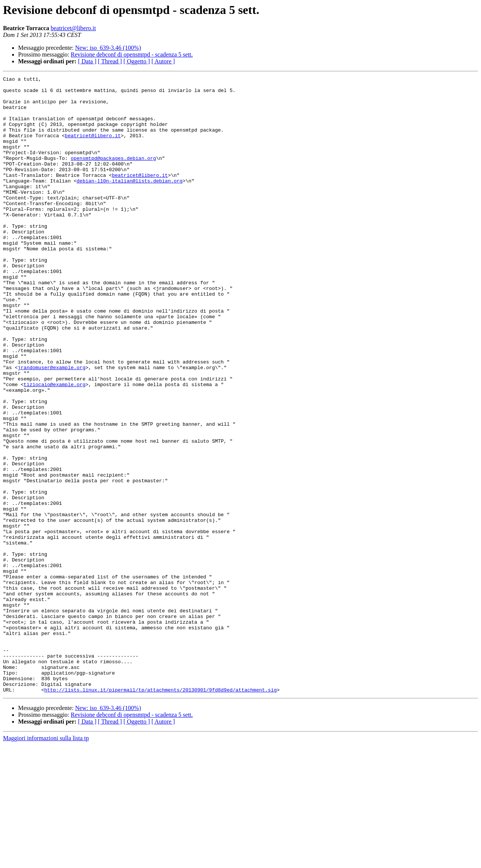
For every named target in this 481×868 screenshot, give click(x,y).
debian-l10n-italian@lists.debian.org (130, 202)
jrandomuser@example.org (51, 426)
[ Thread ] (110, 61)
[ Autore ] (163, 61)
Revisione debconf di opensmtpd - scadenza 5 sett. (132, 54)
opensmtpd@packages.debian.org (113, 175)
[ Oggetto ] (137, 61)
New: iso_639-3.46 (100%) (108, 48)
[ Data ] (87, 61)
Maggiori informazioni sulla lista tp (46, 861)
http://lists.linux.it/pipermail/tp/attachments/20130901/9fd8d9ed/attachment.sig (160, 813)
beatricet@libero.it (73, 28)
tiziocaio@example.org (55, 446)
